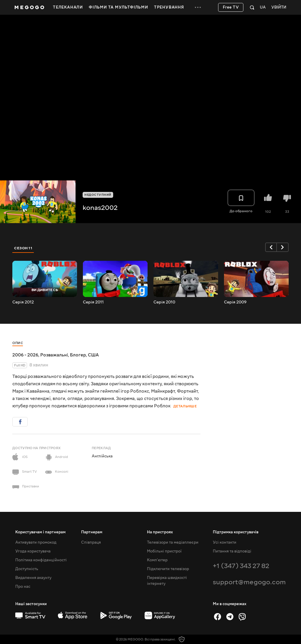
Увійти (279, 8)
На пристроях (160, 532)
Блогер (78, 355)
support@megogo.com (249, 582)
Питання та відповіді (232, 551)
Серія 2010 (164, 302)
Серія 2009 (235, 302)
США (93, 355)
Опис (18, 343)
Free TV (231, 7)
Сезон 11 (23, 248)
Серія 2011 (93, 302)
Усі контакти (225, 542)
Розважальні (54, 355)
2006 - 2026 (25, 355)
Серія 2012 (23, 302)
